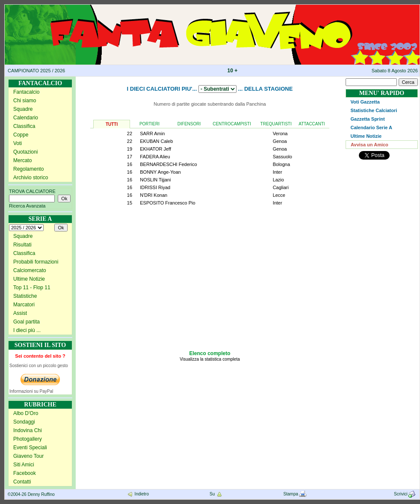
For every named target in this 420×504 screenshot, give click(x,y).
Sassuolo (282, 157)
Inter (278, 172)
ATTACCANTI (312, 124)
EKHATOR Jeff (155, 149)
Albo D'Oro (26, 413)
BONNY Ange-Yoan (160, 172)
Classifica (24, 126)
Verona (280, 133)
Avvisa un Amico (370, 145)
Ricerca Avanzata (27, 206)
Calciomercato (30, 270)
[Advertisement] (210, 285)
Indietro (138, 494)
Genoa (280, 141)
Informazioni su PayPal (31, 391)
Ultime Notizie (29, 279)
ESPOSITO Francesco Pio (167, 203)
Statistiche (25, 296)
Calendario (26, 118)
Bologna (281, 164)
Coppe (21, 135)
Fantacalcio (26, 92)
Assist (20, 313)
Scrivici (405, 494)
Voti (18, 143)
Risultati (22, 245)
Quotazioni (25, 152)
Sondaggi (24, 422)
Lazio (278, 180)
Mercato (22, 160)
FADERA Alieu (155, 157)
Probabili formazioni (36, 262)
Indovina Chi (28, 430)
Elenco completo (210, 353)
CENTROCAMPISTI (232, 124)
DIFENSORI (189, 124)
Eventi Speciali (30, 448)
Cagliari (281, 187)
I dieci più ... (27, 330)
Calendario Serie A (371, 127)
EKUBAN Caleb (156, 141)
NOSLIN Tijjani (155, 180)
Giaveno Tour (28, 456)
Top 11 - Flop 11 (32, 288)
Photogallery (28, 439)
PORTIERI (149, 124)
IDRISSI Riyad (155, 187)
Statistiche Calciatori (374, 110)
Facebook (25, 473)
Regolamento (28, 169)
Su (216, 494)
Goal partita (27, 322)
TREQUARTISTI (276, 124)
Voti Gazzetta (365, 102)
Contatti (22, 482)
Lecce (279, 195)
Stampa (295, 494)
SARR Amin (152, 133)
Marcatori (24, 305)
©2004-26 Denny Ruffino (31, 494)
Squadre (23, 109)
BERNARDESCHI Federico (168, 164)
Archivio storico (31, 178)
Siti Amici (24, 465)
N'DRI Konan (154, 195)
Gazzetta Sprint (368, 119)
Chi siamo (25, 101)
